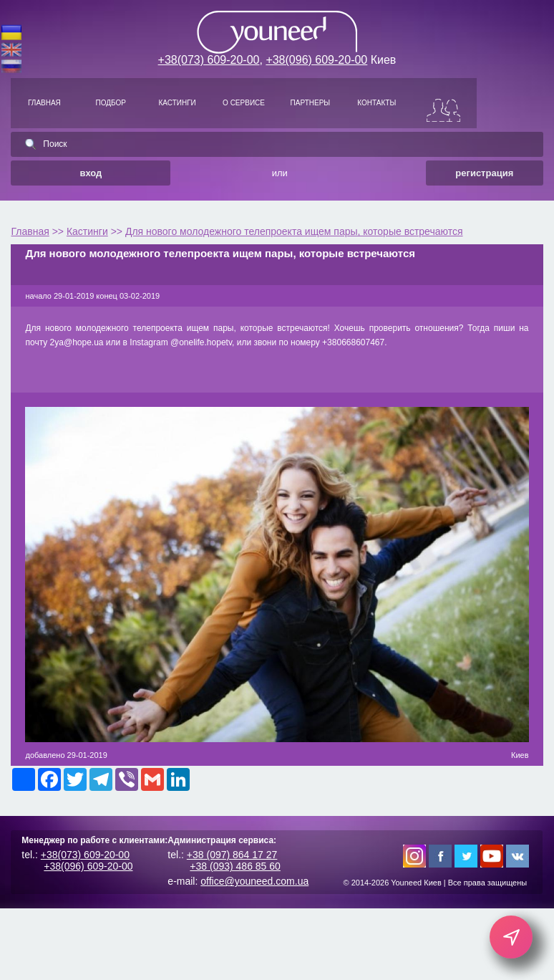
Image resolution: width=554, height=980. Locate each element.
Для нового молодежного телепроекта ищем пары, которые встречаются (294, 231)
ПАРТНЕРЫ (311, 103)
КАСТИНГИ (178, 103)
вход (91, 173)
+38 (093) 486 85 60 (235, 866)
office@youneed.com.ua (254, 881)
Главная (30, 231)
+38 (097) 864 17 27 (232, 855)
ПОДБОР (111, 103)
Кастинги (87, 231)
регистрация (484, 173)
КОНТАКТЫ (376, 103)
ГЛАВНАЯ (44, 103)
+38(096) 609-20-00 (316, 60)
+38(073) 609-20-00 (209, 60)
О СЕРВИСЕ (244, 103)
